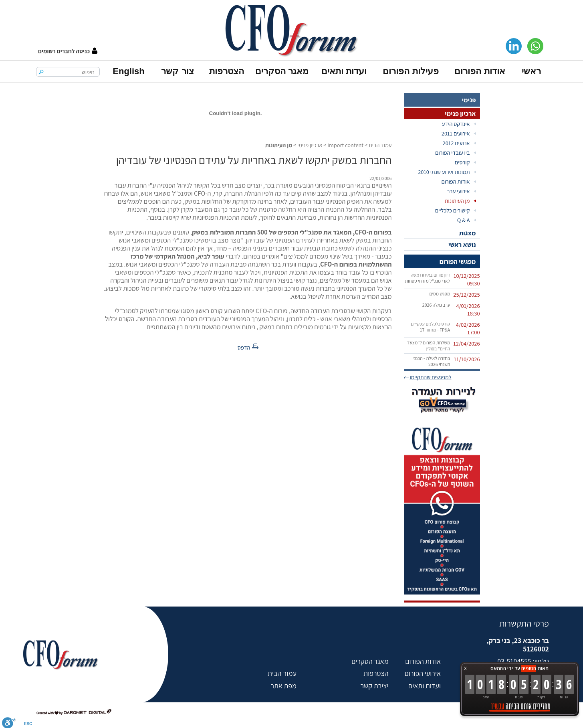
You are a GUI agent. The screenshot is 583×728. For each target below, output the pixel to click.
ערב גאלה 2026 (436, 305)
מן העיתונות (457, 201)
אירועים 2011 (456, 133)
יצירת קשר (374, 686)
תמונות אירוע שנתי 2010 (444, 172)
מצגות (468, 233)
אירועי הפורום (423, 673)
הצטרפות (227, 71)
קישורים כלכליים (453, 210)
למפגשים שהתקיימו (430, 377)
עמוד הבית (380, 145)
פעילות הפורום (411, 71)
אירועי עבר (458, 191)
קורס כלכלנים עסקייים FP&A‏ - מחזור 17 (430, 327)
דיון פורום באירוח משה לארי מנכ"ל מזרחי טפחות (428, 278)
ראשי (531, 71)
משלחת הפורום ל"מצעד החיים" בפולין (429, 346)
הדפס (244, 347)
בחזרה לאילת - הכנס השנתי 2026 (432, 361)
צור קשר (177, 71)
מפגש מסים (440, 294)
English (128, 71)
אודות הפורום (480, 71)
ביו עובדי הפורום (452, 153)
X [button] (465, 668)
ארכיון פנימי (460, 113)
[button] (68, 51)
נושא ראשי (462, 245)
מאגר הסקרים (282, 71)
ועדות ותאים (344, 71)
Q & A (464, 220)
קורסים (462, 162)
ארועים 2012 (456, 143)
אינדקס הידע (456, 124)
